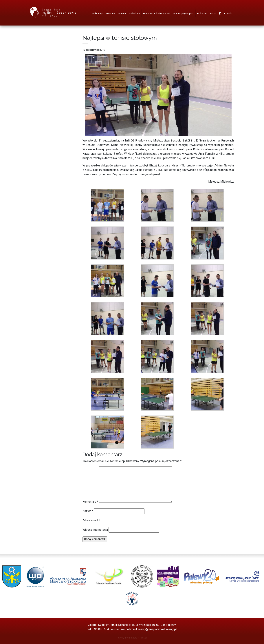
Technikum (134, 13)
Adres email (91, 520)
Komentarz (90, 502)
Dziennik (111, 13)
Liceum (122, 13)
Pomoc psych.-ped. (184, 13)
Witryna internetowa (95, 530)
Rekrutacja (98, 13)
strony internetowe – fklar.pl (132, 638)
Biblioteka (202, 13)
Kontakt (228, 13)
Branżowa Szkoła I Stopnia (157, 13)
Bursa (213, 13)
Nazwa (88, 511)
